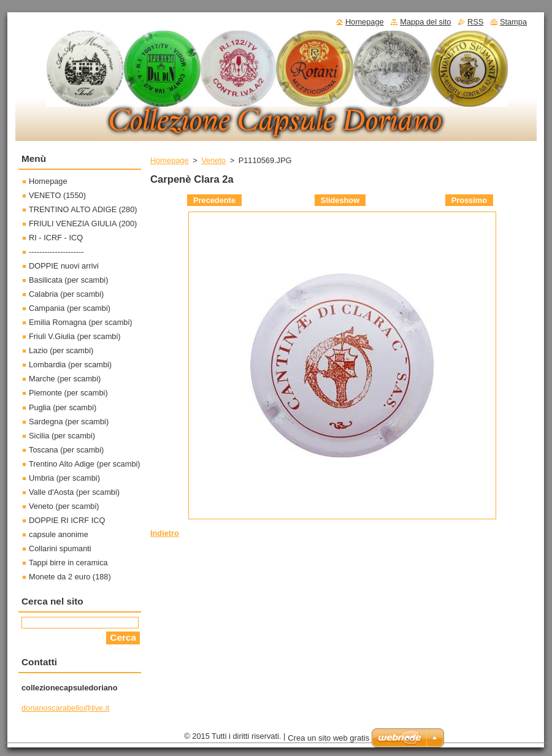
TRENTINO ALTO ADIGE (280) (83, 209)
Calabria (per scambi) (66, 294)
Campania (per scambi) (70, 308)
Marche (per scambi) (65, 379)
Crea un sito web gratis (328, 738)
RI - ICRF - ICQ (56, 238)
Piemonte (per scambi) (68, 393)
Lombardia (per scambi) (70, 365)
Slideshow (340, 200)
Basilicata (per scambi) (68, 280)
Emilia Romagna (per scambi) (81, 322)
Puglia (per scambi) (63, 407)
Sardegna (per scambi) (69, 422)
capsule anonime (59, 534)
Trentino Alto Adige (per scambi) (85, 464)
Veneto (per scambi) (64, 506)
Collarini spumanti (60, 548)
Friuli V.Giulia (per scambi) (75, 336)
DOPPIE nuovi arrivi (64, 266)
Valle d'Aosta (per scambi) (74, 492)
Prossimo (469, 200)
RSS (475, 22)
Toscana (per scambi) (66, 450)
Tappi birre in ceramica (68, 563)
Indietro (165, 533)
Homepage (170, 160)
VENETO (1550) (57, 195)
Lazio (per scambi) (61, 350)
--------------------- (56, 252)
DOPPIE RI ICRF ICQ (67, 520)
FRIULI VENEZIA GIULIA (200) (83, 223)
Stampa (513, 22)
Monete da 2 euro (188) (70, 577)
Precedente (214, 200)
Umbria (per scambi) (64, 478)
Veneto (213, 160)
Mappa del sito (425, 22)
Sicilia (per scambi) (62, 436)
